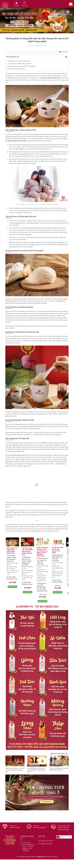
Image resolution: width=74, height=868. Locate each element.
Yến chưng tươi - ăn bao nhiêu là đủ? (19, 61)
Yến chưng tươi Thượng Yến (16, 69)
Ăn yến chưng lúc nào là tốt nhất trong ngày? (22, 66)
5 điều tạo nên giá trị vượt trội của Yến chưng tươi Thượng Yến (15, 770)
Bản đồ (26, 850)
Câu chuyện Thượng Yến (46, 841)
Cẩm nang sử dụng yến (45, 844)
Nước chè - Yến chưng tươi (37, 46)
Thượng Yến (7, 5)
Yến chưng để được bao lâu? (15, 455)
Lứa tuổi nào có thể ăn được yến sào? (20, 64)
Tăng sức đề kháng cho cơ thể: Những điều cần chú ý (59, 769)
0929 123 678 (25, 843)
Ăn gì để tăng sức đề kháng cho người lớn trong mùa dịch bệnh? (36, 770)
